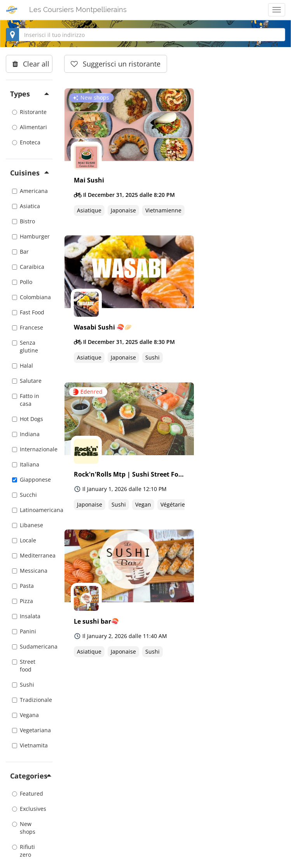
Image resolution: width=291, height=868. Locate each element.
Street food (24, 665)
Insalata (26, 616)
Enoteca (26, 142)
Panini (24, 631)
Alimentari (29, 127)
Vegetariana (29, 730)
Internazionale (29, 449)
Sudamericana (29, 646)
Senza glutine (25, 346)
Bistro (24, 221)
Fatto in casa (26, 400)
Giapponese (29, 480)
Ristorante (29, 112)
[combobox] (145, 35)
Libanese (28, 525)
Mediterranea (29, 555)
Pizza (23, 601)
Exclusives (29, 809)
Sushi (23, 685)
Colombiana (29, 297)
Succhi (24, 495)
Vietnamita (29, 745)
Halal (23, 366)
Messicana (29, 571)
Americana (29, 191)
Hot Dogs (28, 419)
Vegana (25, 715)
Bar (20, 252)
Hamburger (29, 236)
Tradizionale (29, 700)
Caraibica (28, 267)
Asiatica (26, 206)
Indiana (26, 434)
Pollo (22, 282)
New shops (24, 828)
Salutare (27, 381)
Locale (24, 540)
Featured (28, 793)
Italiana (26, 464)
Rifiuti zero (24, 851)
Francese (28, 327)
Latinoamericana (29, 510)
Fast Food (28, 312)
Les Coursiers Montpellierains (78, 10)
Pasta (23, 586)
